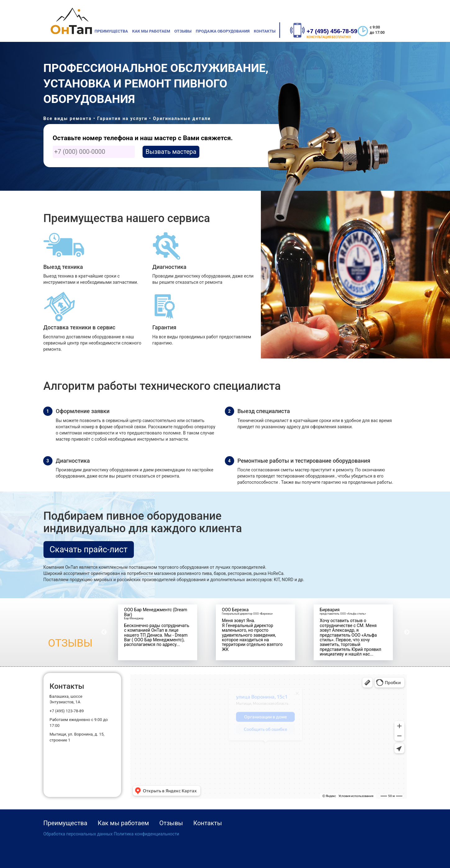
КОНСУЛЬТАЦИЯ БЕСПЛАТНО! (329, 37)
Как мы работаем (151, 31)
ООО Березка (235, 610)
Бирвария (330, 610)
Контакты (265, 31)
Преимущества (111, 31)
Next (407, 632)
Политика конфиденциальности (146, 834)
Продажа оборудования (223, 31)
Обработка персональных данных (78, 834)
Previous (104, 632)
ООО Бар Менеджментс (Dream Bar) (156, 612)
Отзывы (183, 31)
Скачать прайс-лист (89, 550)
